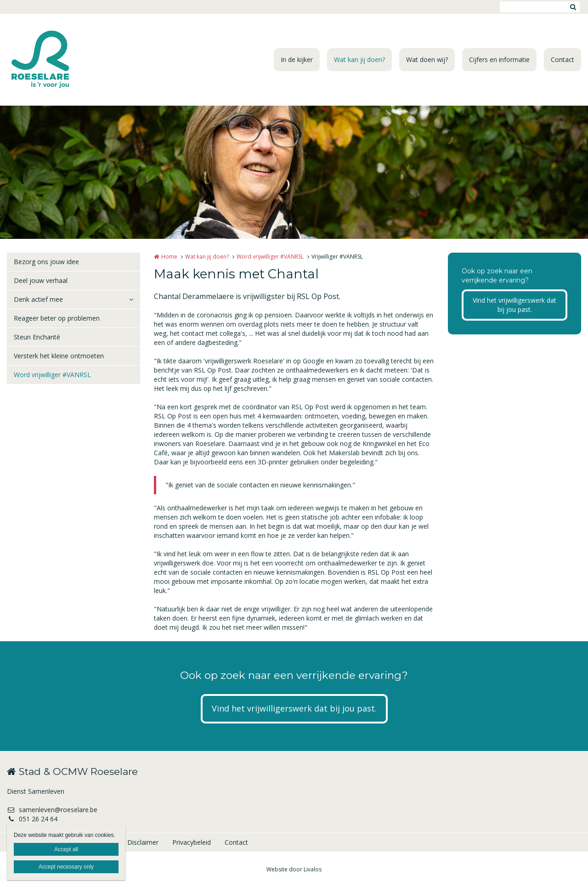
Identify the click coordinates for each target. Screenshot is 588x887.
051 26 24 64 (32, 819)
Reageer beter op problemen (57, 318)
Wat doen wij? (427, 59)
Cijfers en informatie (499, 59)
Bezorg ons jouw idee (46, 262)
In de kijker (297, 59)
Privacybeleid (192, 842)
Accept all (66, 849)
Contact (563, 59)
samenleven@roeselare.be (52, 810)
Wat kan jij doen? (359, 59)
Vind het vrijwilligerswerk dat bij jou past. (514, 305)
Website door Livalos (294, 869)
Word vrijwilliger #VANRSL (52, 375)
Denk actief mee (38, 299)
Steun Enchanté (37, 337)
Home (169, 257)
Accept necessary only (66, 867)
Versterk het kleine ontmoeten (59, 356)
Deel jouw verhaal (41, 280)
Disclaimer (143, 842)
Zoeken (573, 7)
